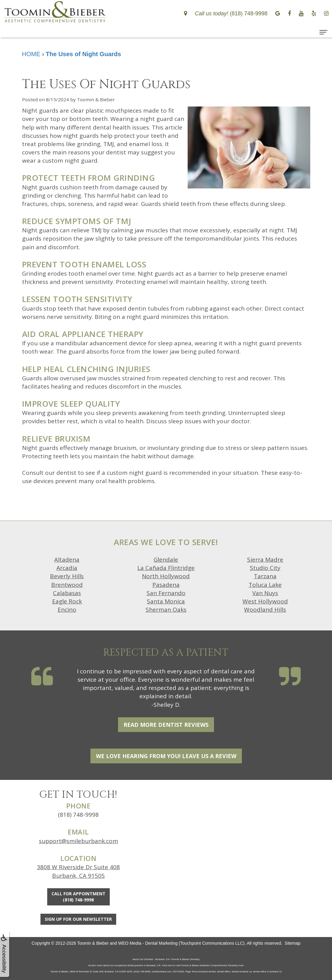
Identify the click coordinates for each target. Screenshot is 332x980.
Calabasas (67, 593)
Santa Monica (166, 601)
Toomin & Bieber (93, 943)
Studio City (265, 568)
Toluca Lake (265, 585)
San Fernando (166, 593)
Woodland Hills (265, 610)
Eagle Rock (67, 601)
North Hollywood (166, 576)
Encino (67, 610)
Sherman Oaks (166, 610)
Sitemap (293, 943)
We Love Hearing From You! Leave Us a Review (166, 756)
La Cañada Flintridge (166, 568)
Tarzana (265, 576)
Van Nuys (265, 593)
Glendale (166, 560)
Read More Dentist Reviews (166, 725)
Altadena (67, 560)
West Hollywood (265, 601)
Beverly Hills (67, 576)
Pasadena (166, 585)
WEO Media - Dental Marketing (148, 943)
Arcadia (67, 568)
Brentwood (67, 585)
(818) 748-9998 (78, 815)
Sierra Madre (265, 560)
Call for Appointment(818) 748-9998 (78, 897)
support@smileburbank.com (78, 841)
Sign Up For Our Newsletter (78, 919)
